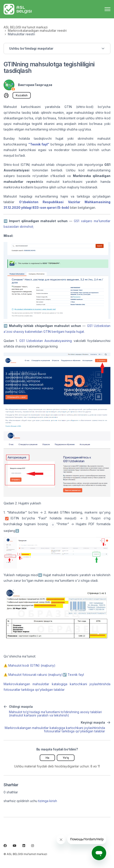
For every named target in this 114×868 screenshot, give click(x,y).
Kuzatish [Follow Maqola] (22, 95)
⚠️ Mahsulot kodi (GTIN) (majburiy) (30, 665)
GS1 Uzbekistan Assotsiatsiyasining (46, 341)
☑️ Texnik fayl (73, 675)
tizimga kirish (48, 801)
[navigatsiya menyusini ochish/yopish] (107, 9)
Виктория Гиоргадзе (35, 85)
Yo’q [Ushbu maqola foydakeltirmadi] (66, 758)
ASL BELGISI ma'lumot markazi (26, 27)
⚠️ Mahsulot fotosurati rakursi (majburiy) (33, 675)
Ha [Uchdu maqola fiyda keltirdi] (47, 758)
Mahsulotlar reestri (21, 34)
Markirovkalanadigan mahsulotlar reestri (37, 31)
